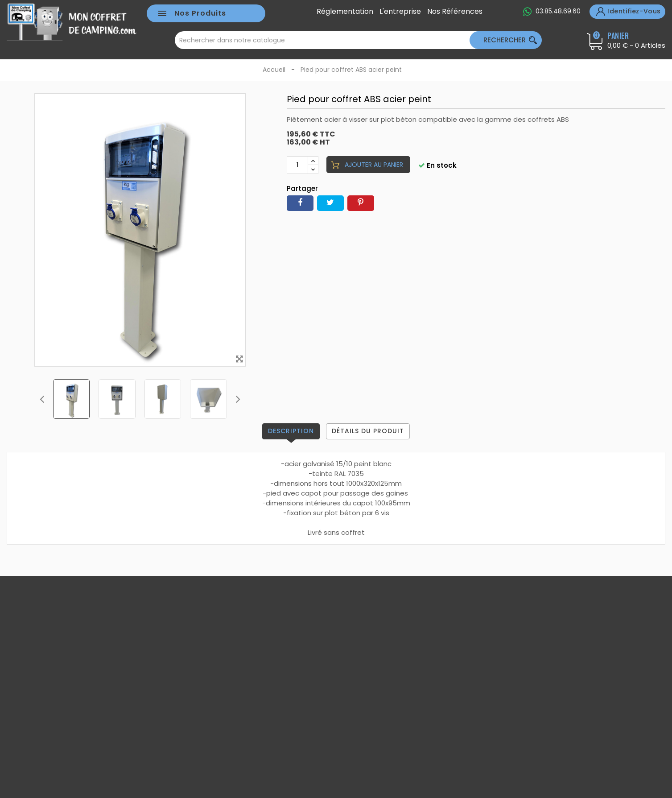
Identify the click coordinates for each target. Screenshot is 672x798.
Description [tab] (291, 431)
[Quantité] (297, 165)
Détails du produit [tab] (368, 431)
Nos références (455, 12)
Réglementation (345, 12)
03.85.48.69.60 (558, 11)
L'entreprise (400, 12)
